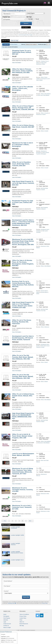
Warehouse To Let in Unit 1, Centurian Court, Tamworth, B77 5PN (22, 507)
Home (5, 614)
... (21, 100)
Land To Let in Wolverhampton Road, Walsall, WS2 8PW (23, 454)
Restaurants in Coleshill (41, 114)
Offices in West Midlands (46, 94)
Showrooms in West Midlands (44, 443)
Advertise (6, 620)
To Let (37, 19)
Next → (31, 521)
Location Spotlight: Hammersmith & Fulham (17, 552)
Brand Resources (24, 624)
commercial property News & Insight (26, 35)
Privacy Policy (45, 603)
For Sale (30, 19)
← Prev (4, 521)
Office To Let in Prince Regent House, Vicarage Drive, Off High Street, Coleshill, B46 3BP (23, 108)
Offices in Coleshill (45, 113)
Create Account (7, 624)
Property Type (6, 17)
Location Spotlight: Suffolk (17, 535)
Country (6, 591)
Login (5, 622)
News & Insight (7, 627)
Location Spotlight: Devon (17, 560)
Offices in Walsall (44, 362)
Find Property (7, 618)
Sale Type (29, 17)
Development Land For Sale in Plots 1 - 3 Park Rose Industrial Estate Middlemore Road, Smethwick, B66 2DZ (23, 223)
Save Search (14, 44)
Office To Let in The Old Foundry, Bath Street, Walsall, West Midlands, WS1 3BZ (23, 357)
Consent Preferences (6, 632)
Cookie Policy (23, 618)
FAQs (21, 620)
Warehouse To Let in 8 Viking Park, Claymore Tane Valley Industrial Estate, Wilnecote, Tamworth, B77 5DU (22, 471)
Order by (23, 44)
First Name (7, 586)
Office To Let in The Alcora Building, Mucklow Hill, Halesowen (22, 322)
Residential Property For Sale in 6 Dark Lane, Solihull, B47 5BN (23, 202)
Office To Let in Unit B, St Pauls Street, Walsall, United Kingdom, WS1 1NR (22, 436)
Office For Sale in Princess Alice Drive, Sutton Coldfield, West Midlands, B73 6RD (22, 71)
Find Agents (6, 616)
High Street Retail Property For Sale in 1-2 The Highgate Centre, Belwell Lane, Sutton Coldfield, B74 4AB (23, 305)
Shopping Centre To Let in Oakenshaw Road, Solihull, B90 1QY (22, 52)
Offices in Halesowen (45, 327)
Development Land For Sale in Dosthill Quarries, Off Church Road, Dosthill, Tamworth (23, 338)
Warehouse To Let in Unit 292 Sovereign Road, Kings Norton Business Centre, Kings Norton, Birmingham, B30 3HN (23, 242)
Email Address (8, 581)
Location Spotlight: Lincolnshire (16, 528)
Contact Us (6, 626)
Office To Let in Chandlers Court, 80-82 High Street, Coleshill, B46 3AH (21, 164)
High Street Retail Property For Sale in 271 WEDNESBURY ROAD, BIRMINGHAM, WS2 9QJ (23, 416)
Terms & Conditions (24, 614)
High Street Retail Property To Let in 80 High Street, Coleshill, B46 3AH (23, 183)
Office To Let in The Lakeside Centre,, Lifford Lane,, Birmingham (22, 88)
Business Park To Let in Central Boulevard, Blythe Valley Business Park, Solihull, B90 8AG (23, 284)
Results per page (42, 44)
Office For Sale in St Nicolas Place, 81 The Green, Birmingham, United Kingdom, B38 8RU (23, 263)
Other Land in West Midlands (44, 95)
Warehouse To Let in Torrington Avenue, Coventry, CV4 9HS (23, 490)
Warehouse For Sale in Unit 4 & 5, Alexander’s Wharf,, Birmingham (22, 145)
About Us (22, 622)
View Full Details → (17, 63)
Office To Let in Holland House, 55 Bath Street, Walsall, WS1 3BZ (23, 396)
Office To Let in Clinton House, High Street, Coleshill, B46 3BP (23, 126)
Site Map (22, 626)
